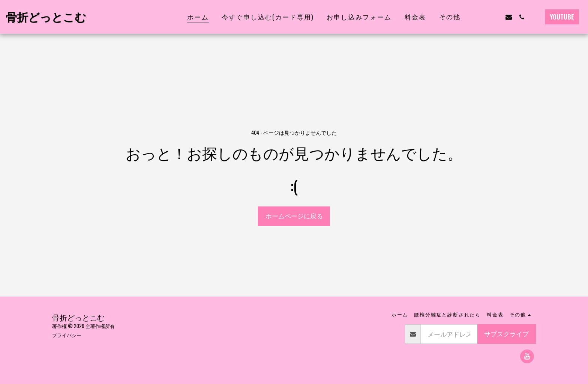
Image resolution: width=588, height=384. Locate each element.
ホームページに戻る (294, 216)
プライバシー (67, 335)
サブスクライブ (506, 334)
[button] (482, 17)
